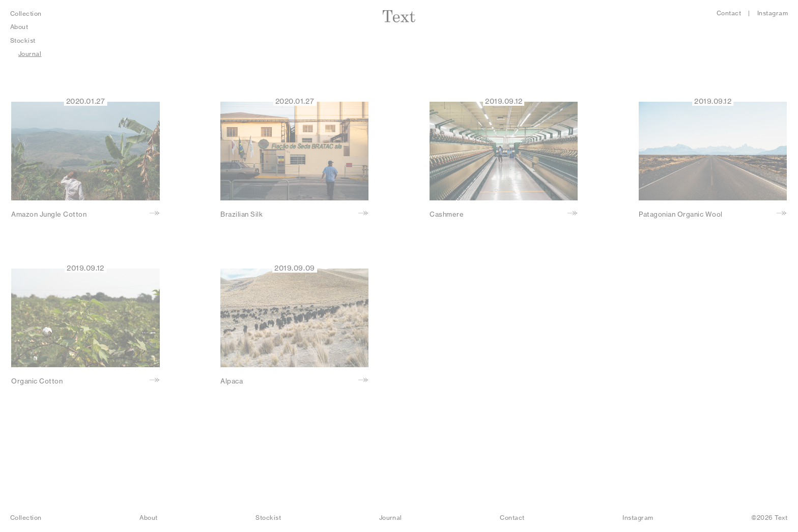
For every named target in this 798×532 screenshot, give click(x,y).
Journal (30, 54)
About (19, 27)
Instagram (773, 13)
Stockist (23, 40)
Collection (26, 13)
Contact (729, 13)
